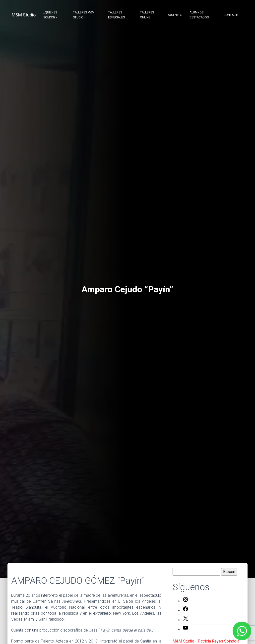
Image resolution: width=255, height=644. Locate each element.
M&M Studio (24, 15)
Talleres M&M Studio (84, 15)
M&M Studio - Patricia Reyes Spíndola (206, 641)
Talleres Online (147, 15)
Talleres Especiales (116, 15)
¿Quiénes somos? (50, 15)
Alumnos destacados (199, 15)
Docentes (174, 15)
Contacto (232, 15)
